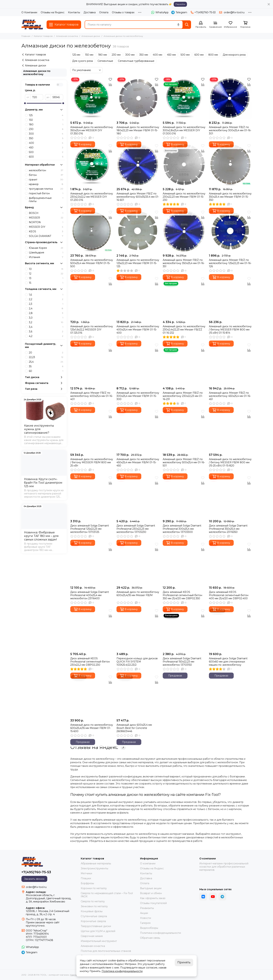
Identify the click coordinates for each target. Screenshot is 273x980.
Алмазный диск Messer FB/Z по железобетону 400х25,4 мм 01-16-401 (92, 396)
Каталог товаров (43, 36)
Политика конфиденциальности (160, 933)
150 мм (89, 55)
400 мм (157, 55)
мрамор (46, 184)
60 (46, 371)
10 (46, 269)
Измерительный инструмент (99, 941)
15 (46, 283)
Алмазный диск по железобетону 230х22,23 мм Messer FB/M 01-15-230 (184, 197)
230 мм (116, 55)
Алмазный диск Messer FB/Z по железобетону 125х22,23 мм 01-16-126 (230, 263)
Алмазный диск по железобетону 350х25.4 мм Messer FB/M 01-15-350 (230, 197)
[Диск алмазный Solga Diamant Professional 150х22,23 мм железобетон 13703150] (184, 629)
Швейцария (46, 253)
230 (46, 129)
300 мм (130, 55)
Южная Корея (46, 248)
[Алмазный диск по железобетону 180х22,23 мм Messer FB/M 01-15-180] (138, 98)
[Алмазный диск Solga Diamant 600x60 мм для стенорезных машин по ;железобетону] (230, 629)
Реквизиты (147, 908)
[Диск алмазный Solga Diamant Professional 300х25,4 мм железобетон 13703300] (184, 496)
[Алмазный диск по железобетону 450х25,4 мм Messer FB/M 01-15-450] (138, 430)
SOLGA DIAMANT (46, 236)
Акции (144, 913)
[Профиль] (201, 25)
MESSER (46, 218)
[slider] (25, 103)
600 (46, 157)
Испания (46, 257)
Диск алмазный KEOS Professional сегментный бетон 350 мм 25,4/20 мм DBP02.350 (182, 595)
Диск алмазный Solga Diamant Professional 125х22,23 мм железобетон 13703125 (90, 529)
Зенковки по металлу (94, 906)
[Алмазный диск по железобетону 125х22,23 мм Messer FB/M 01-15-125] (138, 231)
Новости (146, 918)
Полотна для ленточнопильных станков (106, 951)
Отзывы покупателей (153, 903)
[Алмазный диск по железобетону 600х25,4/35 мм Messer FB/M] (138, 563)
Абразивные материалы (96, 863)
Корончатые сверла (93, 921)
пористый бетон (46, 193)
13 (46, 278)
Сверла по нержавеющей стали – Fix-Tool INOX (107, 895)
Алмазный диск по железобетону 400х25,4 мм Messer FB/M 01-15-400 (138, 330)
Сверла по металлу (93, 901)
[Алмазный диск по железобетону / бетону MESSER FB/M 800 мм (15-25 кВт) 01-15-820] (230, 430)
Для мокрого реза (234, 55)
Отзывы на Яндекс (53, 12)
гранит (46, 180)
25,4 (46, 362)
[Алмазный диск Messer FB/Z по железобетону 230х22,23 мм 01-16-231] (184, 364)
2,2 (46, 299)
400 (46, 143)
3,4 (46, 327)
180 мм (103, 55)
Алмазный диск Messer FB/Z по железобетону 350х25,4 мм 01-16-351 (184, 263)
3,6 (46, 332)
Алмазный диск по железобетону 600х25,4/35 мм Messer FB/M (138, 594)
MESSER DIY (46, 227)
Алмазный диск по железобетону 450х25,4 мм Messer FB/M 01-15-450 (138, 462)
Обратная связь (150, 938)
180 (46, 124)
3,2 (46, 322)
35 (46, 366)
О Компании (29, 12)
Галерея (145, 923)
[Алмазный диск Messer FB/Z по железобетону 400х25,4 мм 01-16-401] (92, 364)
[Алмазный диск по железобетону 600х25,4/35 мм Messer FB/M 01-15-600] (92, 696)
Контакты (74, 12)
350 (46, 138)
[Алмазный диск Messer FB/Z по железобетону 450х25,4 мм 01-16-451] (230, 364)
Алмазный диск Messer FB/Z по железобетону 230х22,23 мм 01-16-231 (183, 396)
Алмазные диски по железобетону (37, 73)
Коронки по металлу (94, 888)
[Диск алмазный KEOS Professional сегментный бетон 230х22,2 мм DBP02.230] (92, 629)
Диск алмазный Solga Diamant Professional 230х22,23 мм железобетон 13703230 (136, 529)
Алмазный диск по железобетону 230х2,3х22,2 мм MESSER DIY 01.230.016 (92, 197)
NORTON (46, 222)
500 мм (185, 55)
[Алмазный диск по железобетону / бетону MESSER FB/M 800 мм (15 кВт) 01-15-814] (230, 297)
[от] (37, 97)
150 (46, 120)
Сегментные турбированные (136, 61)
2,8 (46, 313)
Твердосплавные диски (96, 926)
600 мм (199, 55)
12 (46, 274)
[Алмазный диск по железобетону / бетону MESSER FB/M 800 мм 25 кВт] (92, 430)
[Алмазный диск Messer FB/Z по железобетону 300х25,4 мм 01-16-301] (230, 98)
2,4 (46, 308)
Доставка (90, 12)
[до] (57, 97)
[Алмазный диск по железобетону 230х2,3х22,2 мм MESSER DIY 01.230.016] (92, 164)
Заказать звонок (34, 879)
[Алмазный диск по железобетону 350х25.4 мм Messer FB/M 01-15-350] (230, 164)
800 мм (213, 55)
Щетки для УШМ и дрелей (98, 931)
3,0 (46, 318)
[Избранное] (231, 25)
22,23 (46, 357)
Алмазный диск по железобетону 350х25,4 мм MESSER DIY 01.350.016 (92, 130)
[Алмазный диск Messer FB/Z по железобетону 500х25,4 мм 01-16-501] (184, 430)
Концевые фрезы (92, 911)
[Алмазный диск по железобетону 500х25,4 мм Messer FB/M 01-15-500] (92, 231)
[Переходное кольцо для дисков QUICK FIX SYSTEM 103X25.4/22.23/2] (138, 629)
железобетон (46, 170)
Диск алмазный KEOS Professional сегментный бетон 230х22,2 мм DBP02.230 (90, 662)
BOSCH (46, 213)
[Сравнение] (215, 25)
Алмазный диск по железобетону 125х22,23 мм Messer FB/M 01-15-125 (138, 263)
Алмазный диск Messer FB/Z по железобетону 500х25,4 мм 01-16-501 (184, 462)
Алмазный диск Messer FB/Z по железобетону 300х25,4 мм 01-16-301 (230, 130)
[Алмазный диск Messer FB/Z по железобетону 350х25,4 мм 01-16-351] (184, 231)
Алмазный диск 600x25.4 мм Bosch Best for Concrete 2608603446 (134, 728)
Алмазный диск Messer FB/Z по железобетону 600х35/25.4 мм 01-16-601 (138, 197)
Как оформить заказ (153, 898)
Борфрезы (87, 883)
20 (46, 353)
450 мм (171, 55)
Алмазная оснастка (67, 36)
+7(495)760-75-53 (203, 12)
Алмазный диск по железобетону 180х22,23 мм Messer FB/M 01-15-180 (138, 130)
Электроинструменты (94, 868)
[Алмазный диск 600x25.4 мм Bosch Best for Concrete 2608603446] (138, 696)
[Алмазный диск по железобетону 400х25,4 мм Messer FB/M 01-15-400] (138, 297)
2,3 (46, 304)
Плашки (86, 878)
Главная (26, 36)
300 (46, 134)
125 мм (76, 55)
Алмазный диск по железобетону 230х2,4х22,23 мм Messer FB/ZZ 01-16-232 (184, 330)
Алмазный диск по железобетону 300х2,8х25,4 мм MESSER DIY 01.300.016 (184, 130)
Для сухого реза (83, 61)
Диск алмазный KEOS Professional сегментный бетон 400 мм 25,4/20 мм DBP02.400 (229, 595)
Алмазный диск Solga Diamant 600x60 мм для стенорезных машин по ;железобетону (228, 662)
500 (46, 152)
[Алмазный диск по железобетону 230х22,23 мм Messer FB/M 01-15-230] (184, 164)
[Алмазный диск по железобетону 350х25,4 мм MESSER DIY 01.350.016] (92, 98)
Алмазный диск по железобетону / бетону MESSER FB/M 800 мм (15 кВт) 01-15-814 (230, 330)
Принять (184, 962)
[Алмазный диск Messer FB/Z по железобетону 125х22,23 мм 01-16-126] (230, 231)
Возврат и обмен (151, 893)
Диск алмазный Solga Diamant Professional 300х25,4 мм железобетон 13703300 (182, 529)
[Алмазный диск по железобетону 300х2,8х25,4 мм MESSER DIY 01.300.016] (184, 98)
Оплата (104, 12)
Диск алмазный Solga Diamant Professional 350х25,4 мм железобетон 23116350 (228, 529)
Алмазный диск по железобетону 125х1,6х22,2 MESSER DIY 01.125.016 (92, 330)
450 (46, 148)
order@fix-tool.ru (234, 12)
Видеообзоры (149, 928)
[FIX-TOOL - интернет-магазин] (32, 25)
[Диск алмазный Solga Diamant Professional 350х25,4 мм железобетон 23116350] (230, 496)
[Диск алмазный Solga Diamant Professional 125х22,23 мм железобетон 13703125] (92, 496)
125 (46, 115)
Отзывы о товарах (123, 12)
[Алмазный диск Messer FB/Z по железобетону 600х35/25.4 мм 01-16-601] (138, 164)
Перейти (180, 4)
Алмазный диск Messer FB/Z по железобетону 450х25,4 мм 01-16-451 (230, 396)
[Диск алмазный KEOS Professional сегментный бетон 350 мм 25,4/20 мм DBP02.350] (184, 563)
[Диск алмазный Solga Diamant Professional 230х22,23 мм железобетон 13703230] (138, 496)
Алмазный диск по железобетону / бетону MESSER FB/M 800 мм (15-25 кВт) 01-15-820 (230, 462)
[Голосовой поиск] (178, 25)
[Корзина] (245, 25)
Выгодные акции (151, 888)
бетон (46, 175)
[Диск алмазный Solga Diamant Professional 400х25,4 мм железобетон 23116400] (92, 563)
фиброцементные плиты (46, 200)
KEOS (46, 231)
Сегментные (105, 61)
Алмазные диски (91, 36)
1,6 (46, 295)
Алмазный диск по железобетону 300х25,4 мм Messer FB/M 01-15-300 (138, 396)
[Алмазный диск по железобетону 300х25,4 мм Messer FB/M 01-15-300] (138, 364)
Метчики (86, 873)
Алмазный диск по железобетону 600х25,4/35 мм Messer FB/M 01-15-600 (92, 728)
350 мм (144, 55)
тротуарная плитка (46, 189)
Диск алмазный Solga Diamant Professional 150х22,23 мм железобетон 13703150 (182, 662)
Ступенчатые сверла (94, 916)
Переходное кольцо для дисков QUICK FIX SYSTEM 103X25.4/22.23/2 (137, 662)
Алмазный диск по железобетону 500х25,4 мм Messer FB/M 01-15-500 (92, 263)
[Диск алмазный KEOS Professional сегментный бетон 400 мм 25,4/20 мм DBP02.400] (230, 563)
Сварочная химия (92, 936)
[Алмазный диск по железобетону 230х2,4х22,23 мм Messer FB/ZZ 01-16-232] (184, 297)
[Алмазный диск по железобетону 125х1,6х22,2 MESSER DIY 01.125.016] (92, 297)
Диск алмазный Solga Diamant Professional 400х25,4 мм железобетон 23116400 (90, 595)
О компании (148, 863)
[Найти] (187, 25)
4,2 (46, 336)
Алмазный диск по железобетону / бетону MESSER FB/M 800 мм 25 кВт (92, 462)
